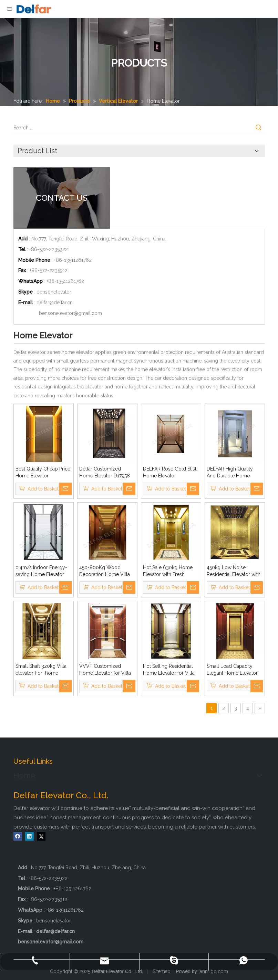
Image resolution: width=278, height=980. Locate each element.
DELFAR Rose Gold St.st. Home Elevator (170, 472)
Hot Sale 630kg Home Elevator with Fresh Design (168, 571)
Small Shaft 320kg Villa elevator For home (42, 670)
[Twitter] (41, 836)
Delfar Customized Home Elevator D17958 (105, 472)
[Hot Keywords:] (259, 128)
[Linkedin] (29, 836)
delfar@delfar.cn (55, 303)
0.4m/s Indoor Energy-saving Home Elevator (41, 571)
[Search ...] (133, 128)
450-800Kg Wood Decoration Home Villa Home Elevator (105, 571)
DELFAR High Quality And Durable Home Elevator (230, 473)
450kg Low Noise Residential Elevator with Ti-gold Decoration (234, 571)
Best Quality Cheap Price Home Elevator (43, 472)
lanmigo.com (213, 971)
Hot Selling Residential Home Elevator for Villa (169, 670)
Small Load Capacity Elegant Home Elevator (232, 670)
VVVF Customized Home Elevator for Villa (105, 670)
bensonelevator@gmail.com (70, 313)
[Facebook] (18, 836)
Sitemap (162, 971)
